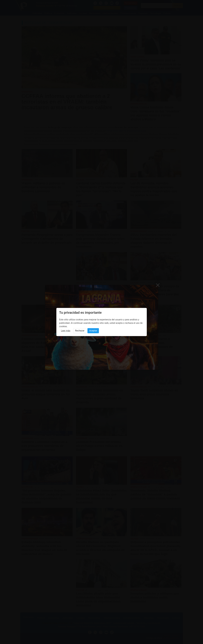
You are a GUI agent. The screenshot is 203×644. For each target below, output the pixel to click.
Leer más (66, 331)
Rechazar (80, 331)
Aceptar (93, 331)
